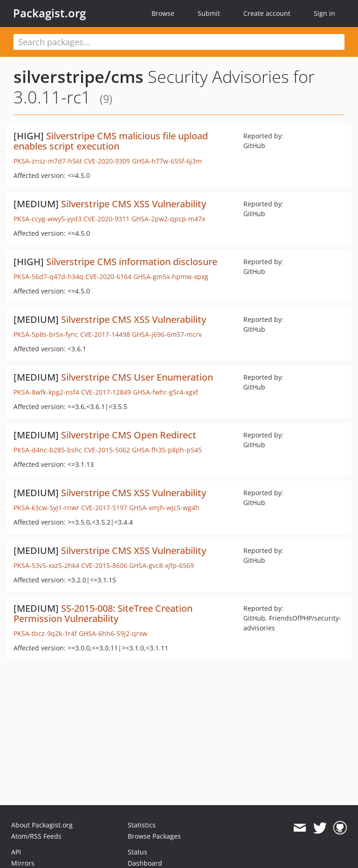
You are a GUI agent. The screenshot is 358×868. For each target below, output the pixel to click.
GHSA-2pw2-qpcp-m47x (168, 219)
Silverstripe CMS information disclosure (132, 262)
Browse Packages (154, 836)
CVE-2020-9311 (107, 219)
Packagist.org (49, 13)
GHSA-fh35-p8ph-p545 (167, 450)
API (16, 852)
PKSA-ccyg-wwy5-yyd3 (48, 219)
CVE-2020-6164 (108, 277)
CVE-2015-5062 (107, 450)
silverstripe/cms (79, 77)
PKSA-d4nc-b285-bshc (48, 450)
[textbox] (179, 42)
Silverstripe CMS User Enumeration (137, 377)
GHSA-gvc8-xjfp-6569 (162, 565)
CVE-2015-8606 (104, 565)
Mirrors (23, 863)
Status (138, 852)
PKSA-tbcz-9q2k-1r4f (45, 633)
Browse (163, 13)
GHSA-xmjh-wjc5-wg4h (164, 508)
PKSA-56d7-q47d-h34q (48, 277)
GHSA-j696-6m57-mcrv (167, 334)
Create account (267, 13)
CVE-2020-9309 (107, 161)
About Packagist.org (42, 825)
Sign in (324, 13)
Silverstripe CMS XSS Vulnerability (134, 204)
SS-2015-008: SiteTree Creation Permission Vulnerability (103, 613)
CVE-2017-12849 (106, 392)
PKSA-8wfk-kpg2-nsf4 (46, 392)
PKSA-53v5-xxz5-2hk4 (46, 565)
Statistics (142, 825)
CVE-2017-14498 (105, 334)
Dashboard (145, 863)
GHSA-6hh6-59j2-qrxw (113, 633)
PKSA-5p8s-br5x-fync (46, 334)
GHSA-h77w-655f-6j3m (167, 161)
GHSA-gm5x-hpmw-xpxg (171, 277)
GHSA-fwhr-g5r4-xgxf (165, 392)
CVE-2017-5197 (104, 508)
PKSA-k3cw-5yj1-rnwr (46, 508)
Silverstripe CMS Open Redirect (129, 435)
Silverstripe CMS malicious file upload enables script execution (111, 141)
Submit (209, 13)
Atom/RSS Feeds (36, 836)
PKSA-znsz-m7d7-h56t (48, 161)
